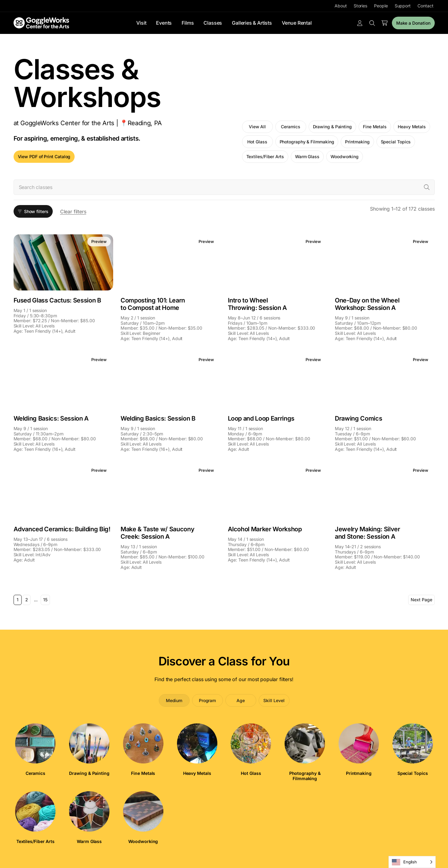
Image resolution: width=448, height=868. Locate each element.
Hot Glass (257, 142)
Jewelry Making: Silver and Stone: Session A (368, 533)
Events (164, 23)
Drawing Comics (358, 418)
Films (188, 23)
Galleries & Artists (252, 23)
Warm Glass (307, 156)
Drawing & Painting (333, 127)
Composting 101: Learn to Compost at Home (153, 304)
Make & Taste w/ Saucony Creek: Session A (157, 533)
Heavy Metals (412, 127)
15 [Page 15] (45, 600)
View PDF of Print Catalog (44, 156)
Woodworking (345, 156)
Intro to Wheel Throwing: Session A (258, 304)
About (341, 6)
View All (257, 127)
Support (403, 6)
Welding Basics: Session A (51, 418)
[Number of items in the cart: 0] (384, 23)
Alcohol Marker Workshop (265, 529)
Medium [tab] (174, 700)
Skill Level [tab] (274, 700)
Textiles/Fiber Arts (265, 156)
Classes (213, 23)
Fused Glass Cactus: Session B (57, 300)
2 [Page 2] (27, 600)
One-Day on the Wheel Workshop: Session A (367, 304)
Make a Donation (413, 23)
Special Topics (396, 142)
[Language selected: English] (412, 862)
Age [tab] (241, 700)
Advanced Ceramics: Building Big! (62, 529)
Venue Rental (297, 23)
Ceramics (290, 127)
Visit (141, 23)
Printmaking (357, 142)
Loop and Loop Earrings (261, 418)
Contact (425, 6)
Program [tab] (207, 700)
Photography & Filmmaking (307, 142)
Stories (360, 6)
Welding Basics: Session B (158, 418)
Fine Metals (375, 127)
